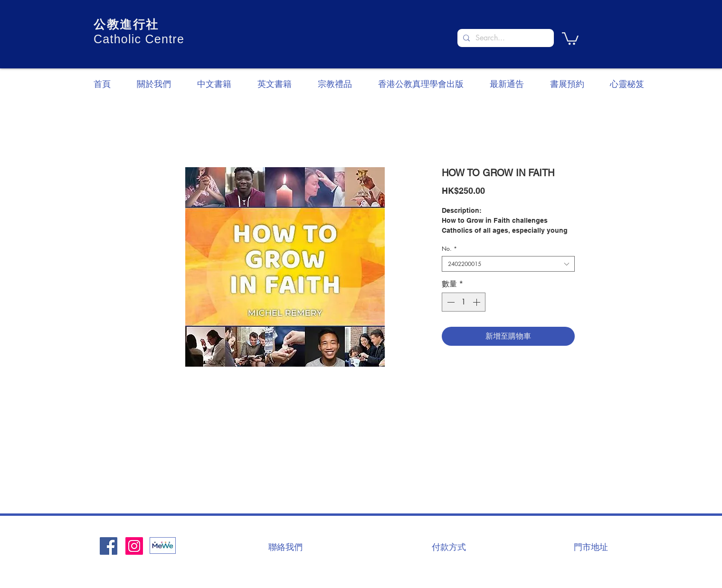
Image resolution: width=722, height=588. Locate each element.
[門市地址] (591, 547)
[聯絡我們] (285, 547)
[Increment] (477, 302)
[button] (570, 38)
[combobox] (508, 264)
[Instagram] (134, 546)
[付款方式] (449, 547)
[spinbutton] (464, 302)
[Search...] (505, 38)
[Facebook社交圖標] (109, 546)
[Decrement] (450, 302)
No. (449, 249)
